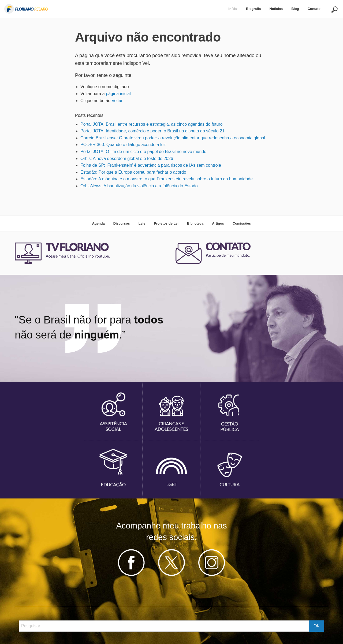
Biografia (253, 9)
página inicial (118, 94)
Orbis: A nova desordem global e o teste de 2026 (127, 159)
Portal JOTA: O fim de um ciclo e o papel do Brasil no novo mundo (143, 152)
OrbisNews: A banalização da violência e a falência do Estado (139, 186)
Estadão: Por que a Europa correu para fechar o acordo (133, 172)
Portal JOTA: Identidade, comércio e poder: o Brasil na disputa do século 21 (152, 131)
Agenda (98, 223)
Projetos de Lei (166, 223)
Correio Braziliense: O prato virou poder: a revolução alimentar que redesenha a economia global (173, 138)
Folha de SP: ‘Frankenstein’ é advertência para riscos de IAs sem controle (151, 165)
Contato (314, 9)
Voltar (117, 101)
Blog (295, 9)
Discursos (122, 223)
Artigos (218, 223)
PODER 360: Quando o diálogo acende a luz (123, 145)
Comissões (242, 223)
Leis (142, 223)
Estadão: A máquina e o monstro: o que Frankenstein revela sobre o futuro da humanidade (167, 179)
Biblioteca (195, 223)
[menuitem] (233, 9)
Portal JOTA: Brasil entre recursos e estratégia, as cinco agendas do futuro (152, 124)
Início (233, 9)
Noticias (276, 9)
